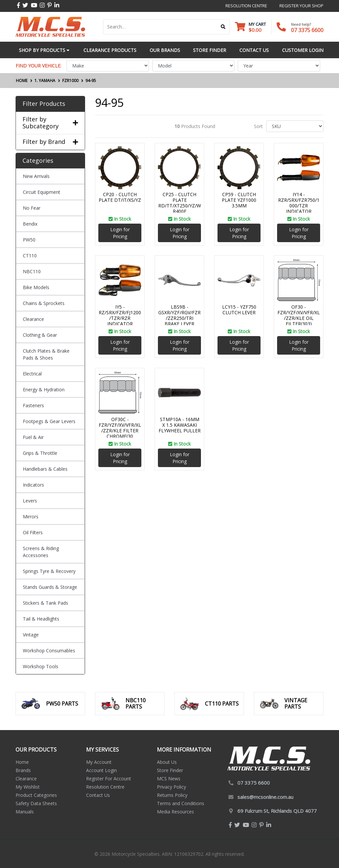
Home (22, 762)
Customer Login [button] (303, 50)
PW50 (29, 240)
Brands (23, 770)
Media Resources (175, 812)
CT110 (30, 256)
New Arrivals (36, 176)
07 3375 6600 (307, 30)
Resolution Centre (105, 787)
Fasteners (33, 405)
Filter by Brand (50, 142)
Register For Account (109, 779)
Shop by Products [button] (44, 50)
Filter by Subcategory (50, 123)
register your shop (301, 6)
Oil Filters (33, 532)
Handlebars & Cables (45, 469)
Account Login (101, 770)
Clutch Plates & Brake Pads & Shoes (46, 354)
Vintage (31, 635)
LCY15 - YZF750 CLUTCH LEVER (239, 310)
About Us (167, 762)
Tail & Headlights (41, 619)
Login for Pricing (120, 233)
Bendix (30, 224)
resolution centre (246, 6)
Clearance (33, 319)
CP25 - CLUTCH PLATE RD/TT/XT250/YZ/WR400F (180, 203)
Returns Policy (172, 795)
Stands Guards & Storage (50, 587)
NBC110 (32, 271)
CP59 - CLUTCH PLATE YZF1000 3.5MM (239, 200)
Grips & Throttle (40, 453)
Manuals (25, 812)
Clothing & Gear (40, 335)
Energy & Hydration (44, 390)
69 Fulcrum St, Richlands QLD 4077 (277, 811)
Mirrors (31, 517)
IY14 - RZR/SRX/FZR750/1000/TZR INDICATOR (299, 203)
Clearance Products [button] (110, 50)
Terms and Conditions (181, 803)
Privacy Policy (171, 787)
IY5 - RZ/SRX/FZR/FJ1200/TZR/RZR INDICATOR (120, 315)
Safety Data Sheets (36, 803)
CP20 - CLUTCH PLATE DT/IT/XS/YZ (120, 197)
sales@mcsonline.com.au (265, 797)
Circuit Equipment (42, 192)
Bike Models (36, 287)
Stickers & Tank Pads (46, 603)
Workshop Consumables (49, 651)
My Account (99, 762)
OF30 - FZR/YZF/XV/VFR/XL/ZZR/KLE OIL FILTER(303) (299, 315)
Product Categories (36, 795)
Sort (258, 126)
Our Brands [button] (165, 50)
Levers (30, 501)
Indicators (33, 485)
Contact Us (98, 795)
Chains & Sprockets (44, 303)
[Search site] (223, 27)
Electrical (32, 374)
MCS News (169, 779)
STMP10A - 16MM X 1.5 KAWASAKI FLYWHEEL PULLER (180, 425)
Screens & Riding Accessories (41, 552)
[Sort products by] (295, 126)
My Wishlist (28, 787)
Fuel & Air (33, 437)
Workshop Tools (41, 666)
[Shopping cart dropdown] (250, 27)
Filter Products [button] (44, 104)
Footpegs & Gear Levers (49, 421)
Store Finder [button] (210, 50)
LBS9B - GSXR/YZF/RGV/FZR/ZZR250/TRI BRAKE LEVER (179, 315)
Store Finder (170, 770)
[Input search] (160, 27)
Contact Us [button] (254, 50)
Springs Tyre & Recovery (49, 571)
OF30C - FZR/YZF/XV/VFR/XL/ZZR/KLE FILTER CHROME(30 (120, 428)
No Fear (32, 208)
